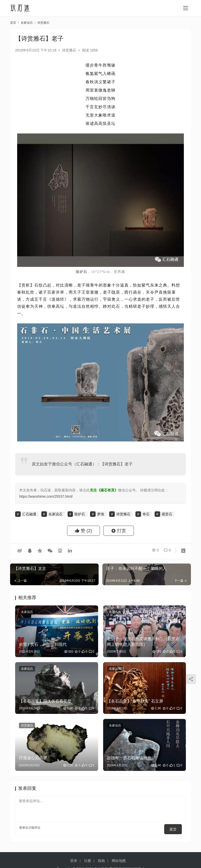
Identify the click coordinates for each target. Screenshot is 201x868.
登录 (22, 828)
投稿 (101, 858)
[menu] (186, 8)
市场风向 (115, 612)
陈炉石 (82, 272)
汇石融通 (84, 464)
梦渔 (101, 514)
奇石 (146, 514)
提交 (175, 828)
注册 (88, 858)
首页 (13, 23)
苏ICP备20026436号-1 (127, 866)
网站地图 (119, 858)
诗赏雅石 (69, 50)
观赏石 (167, 514)
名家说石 (55, 514)
